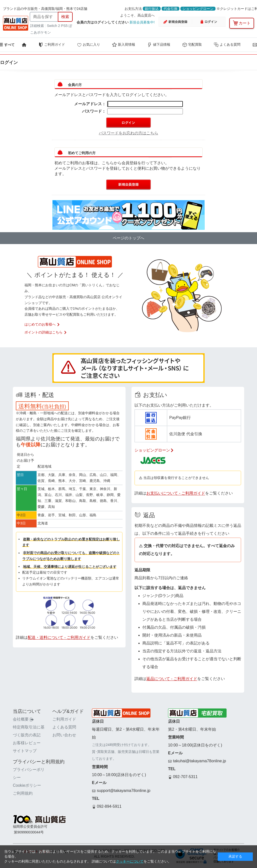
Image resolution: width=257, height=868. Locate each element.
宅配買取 (192, 45)
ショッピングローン (198, 9)
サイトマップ (25, 751)
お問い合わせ (64, 735)
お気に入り (88, 45)
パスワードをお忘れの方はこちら (128, 133)
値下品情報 (159, 45)
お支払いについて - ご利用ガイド (176, 493)
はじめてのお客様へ (42, 324)
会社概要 (23, 719)
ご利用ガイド (52, 45)
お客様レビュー (27, 743)
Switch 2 (54, 26)
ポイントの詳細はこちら (46, 332)
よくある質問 (227, 45)
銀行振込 (152, 9)
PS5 (64, 26)
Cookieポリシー (27, 785)
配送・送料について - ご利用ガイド (59, 637)
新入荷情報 (124, 45)
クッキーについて (130, 861)
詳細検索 (38, 26)
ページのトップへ (128, 238)
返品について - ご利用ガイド (172, 679)
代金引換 (171, 9)
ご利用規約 (23, 793)
